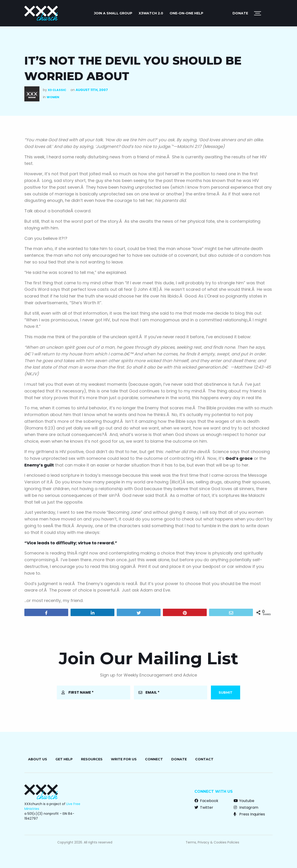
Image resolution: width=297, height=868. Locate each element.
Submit (226, 693)
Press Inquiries (249, 814)
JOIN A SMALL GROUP (113, 13)
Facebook (206, 801)
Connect (154, 759)
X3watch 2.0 (151, 13)
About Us (38, 759)
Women (53, 97)
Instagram (246, 807)
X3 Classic (57, 90)
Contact (204, 759)
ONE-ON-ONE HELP (186, 13)
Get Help (64, 759)
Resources (92, 759)
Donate (240, 13)
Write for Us (124, 759)
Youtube (244, 801)
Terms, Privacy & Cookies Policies (212, 842)
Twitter (204, 807)
